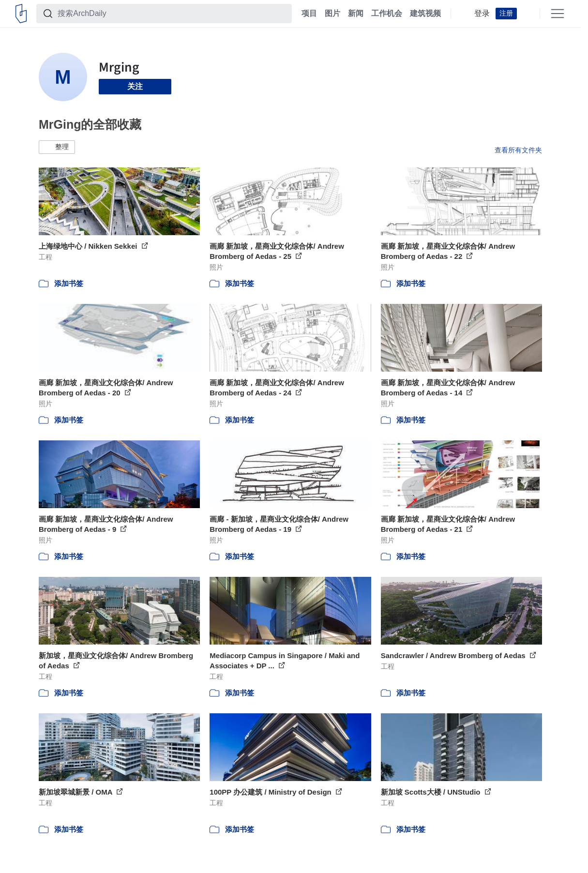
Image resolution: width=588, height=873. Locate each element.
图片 (332, 14)
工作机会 (387, 14)
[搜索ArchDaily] (172, 14)
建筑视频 (425, 14)
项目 (309, 14)
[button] (57, 147)
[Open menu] (558, 14)
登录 (482, 14)
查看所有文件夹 (518, 150)
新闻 (356, 14)
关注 (135, 86)
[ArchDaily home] (21, 14)
